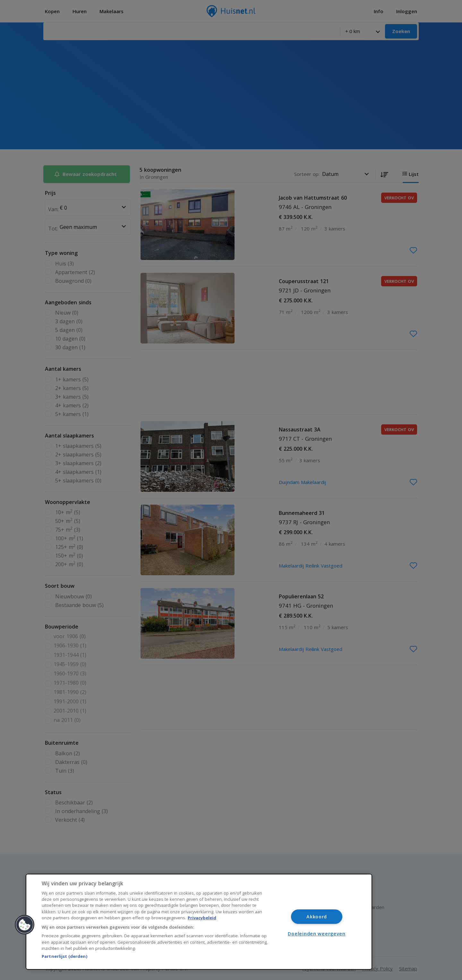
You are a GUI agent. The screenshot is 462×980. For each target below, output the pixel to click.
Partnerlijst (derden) (64, 956)
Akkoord (317, 917)
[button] (25, 925)
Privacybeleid (202, 918)
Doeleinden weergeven (317, 934)
